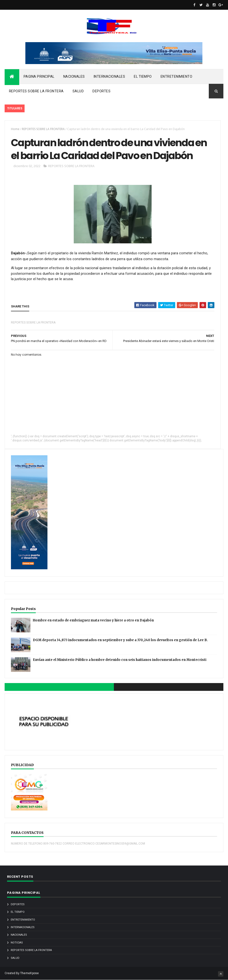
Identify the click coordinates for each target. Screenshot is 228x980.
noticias (17, 943)
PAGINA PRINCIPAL (39, 76)
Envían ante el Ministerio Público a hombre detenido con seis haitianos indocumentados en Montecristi (120, 660)
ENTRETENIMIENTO (177, 76)
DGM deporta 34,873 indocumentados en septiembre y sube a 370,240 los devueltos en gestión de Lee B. (120, 640)
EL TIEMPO (143, 76)
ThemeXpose (30, 973)
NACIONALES (74, 76)
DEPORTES (101, 91)
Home (15, 129)
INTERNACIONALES (109, 76)
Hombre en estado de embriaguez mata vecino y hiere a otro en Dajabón (93, 620)
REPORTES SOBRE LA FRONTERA (36, 91)
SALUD (78, 91)
